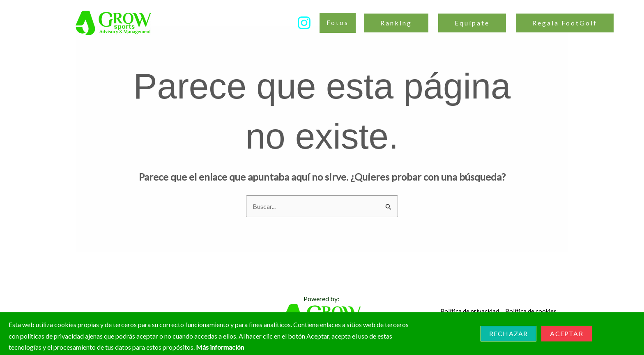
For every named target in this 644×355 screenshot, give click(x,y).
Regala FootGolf (565, 23)
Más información (220, 347)
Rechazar (509, 333)
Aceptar (566, 333)
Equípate (472, 23)
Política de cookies (531, 311)
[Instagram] (304, 23)
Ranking (396, 23)
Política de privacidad (470, 311)
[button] (338, 23)
